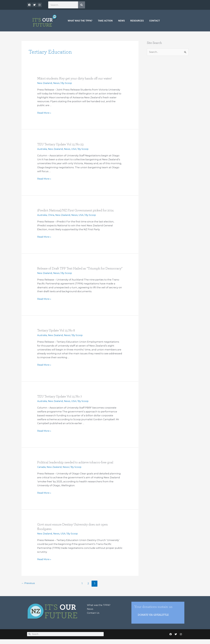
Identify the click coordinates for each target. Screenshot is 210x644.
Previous (28, 587)
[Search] (82, 5)
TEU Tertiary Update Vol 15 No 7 (61, 401)
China (52, 215)
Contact (155, 21)
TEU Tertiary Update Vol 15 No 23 (62, 144)
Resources (137, 21)
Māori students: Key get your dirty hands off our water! (77, 78)
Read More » (45, 113)
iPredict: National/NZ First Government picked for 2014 (78, 210)
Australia (42, 149)
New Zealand (45, 83)
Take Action (105, 21)
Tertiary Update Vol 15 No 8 (57, 335)
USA (77, 149)
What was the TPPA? (80, 21)
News (121, 21)
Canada (42, 471)
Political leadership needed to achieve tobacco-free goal (78, 466)
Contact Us (94, 617)
